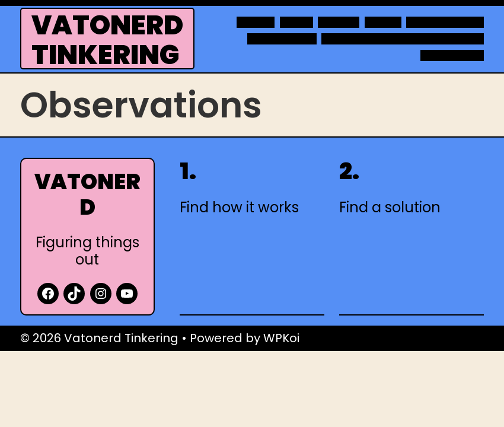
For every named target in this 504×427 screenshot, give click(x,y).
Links (296, 23)
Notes (383, 23)
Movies (339, 23)
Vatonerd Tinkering (107, 40)
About (256, 23)
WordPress (452, 56)
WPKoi (281, 338)
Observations (445, 23)
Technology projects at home (403, 39)
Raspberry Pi (282, 39)
